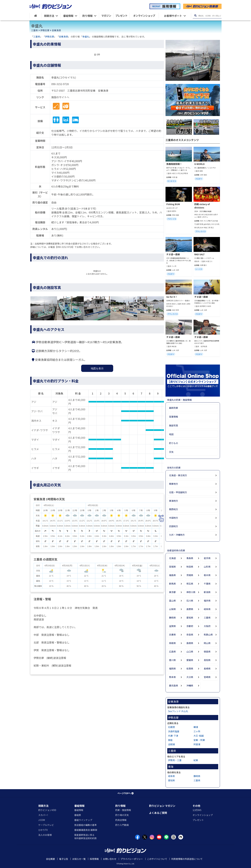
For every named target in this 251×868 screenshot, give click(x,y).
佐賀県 (190, 669)
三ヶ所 (197, 731)
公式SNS (197, 810)
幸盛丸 (86, 37)
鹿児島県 (174, 685)
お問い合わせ (110, 859)
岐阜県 (207, 609)
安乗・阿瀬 (199, 740)
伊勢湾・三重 (175, 760)
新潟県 (207, 592)
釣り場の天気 (122, 815)
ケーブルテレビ (46, 825)
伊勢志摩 (45, 30)
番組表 (78, 815)
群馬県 (172, 584)
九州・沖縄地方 (177, 535)
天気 (171, 452)
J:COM (42, 820)
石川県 (190, 601)
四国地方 (174, 526)
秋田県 (190, 567)
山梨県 (172, 609)
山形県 (207, 567)
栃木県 (207, 575)
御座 (170, 740)
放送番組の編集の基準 (85, 825)
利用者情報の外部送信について (187, 859)
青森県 (190, 558)
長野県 (190, 609)
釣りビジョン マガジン (162, 806)
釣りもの (174, 443)
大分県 (190, 677)
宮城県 (172, 567)
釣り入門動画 (122, 825)
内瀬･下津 (173, 736)
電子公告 (64, 859)
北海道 (172, 558)
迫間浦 (171, 744)
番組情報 (79, 806)
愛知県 (190, 618)
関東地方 (174, 484)
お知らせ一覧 (79, 859)
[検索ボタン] (195, 16)
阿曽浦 (197, 744)
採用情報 (94, 859)
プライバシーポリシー (132, 859)
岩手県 (207, 558)
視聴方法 (43, 806)
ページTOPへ (125, 793)
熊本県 (172, 677)
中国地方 (174, 518)
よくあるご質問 (158, 813)
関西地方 (174, 509)
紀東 (196, 760)
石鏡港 (171, 727)
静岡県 (172, 618)
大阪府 (207, 626)
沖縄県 (190, 685)
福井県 (207, 601)
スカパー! (43, 815)
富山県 (172, 601)
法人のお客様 (45, 835)
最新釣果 (174, 408)
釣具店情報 (121, 820)
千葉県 (207, 584)
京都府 (190, 626)
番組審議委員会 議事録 (86, 830)
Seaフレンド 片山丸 (178, 711)
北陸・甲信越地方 (178, 492)
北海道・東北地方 (178, 475)
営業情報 (174, 417)
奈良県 (190, 635)
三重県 (34, 30)
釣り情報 (120, 806)
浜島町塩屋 (174, 731)
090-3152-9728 (60, 84)
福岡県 (172, 669)
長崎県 (207, 669)
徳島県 (207, 652)
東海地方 (174, 501)
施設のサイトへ (60, 97)
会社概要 (50, 859)
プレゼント (198, 820)
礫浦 (196, 727)
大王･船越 (199, 736)
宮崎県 (207, 677)
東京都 (172, 592)
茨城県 (190, 575)
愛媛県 (190, 660)
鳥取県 (172, 643)
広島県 (172, 652)
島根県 (190, 643)
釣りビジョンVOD (47, 810)
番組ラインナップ (83, 820)
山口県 (190, 652)
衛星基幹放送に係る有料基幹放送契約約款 (85, 837)
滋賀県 (172, 626)
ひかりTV (43, 830)
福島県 (172, 575)
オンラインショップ (203, 815)
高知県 (207, 660)
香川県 (172, 660)
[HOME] (35, 16)
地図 (171, 434)
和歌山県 (208, 635)
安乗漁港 (56, 30)
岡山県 (207, 643)
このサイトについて (157, 859)
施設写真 (174, 425)
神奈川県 (191, 592)
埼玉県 (190, 584)
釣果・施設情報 (123, 810)
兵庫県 (172, 635)
